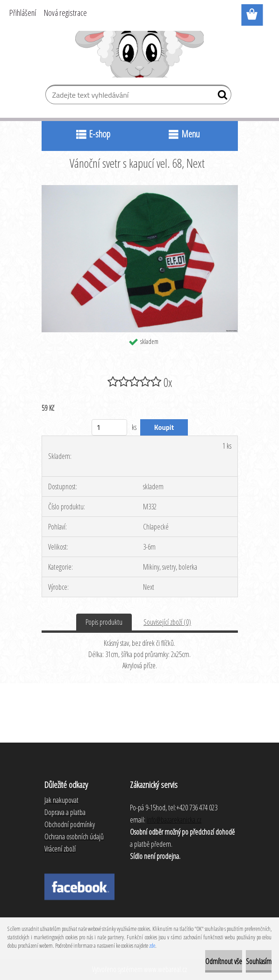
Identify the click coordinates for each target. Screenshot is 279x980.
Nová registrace (65, 13)
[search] (220, 97)
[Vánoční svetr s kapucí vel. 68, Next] (140, 189)
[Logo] (139, 54)
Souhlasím (259, 961)
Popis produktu (104, 622)
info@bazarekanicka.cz (174, 820)
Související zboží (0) (167, 622)
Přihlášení (23, 13)
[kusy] (110, 427)
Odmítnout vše (224, 961)
